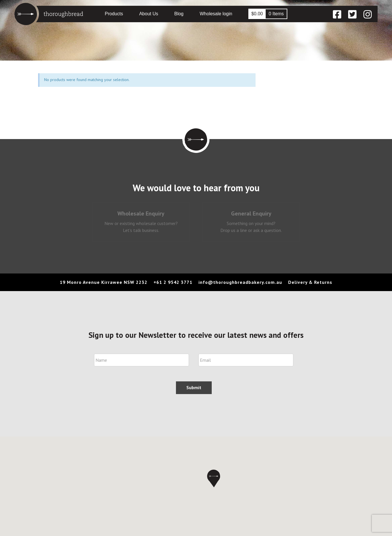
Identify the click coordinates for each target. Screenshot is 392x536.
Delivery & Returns (310, 282)
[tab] (141, 222)
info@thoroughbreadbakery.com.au (240, 282)
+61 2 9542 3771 (173, 282)
